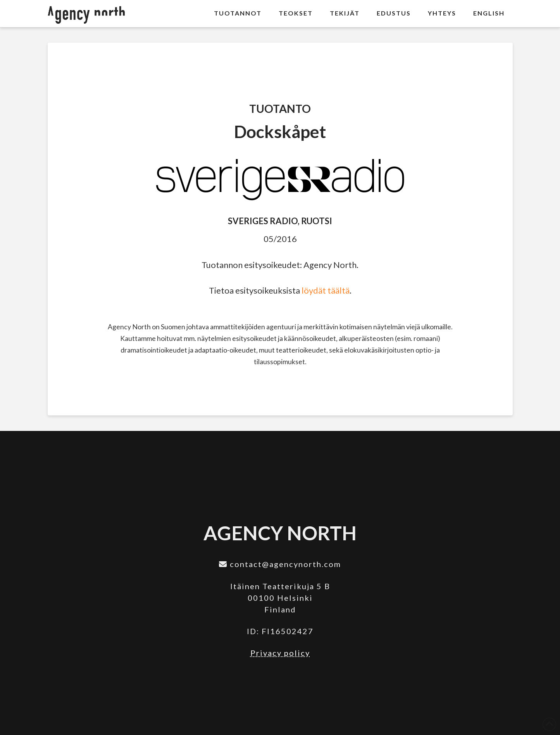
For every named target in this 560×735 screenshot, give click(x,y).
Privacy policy (280, 653)
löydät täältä (326, 290)
